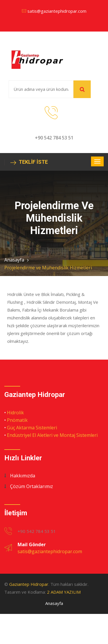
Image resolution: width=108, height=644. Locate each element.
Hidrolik (15, 413)
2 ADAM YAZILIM (64, 592)
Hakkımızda (23, 476)
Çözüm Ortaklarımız (32, 486)
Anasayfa (14, 260)
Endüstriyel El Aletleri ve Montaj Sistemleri (52, 435)
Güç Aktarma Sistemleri (32, 428)
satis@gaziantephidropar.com (57, 11)
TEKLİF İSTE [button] (29, 162)
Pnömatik (17, 420)
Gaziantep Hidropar (29, 584)
